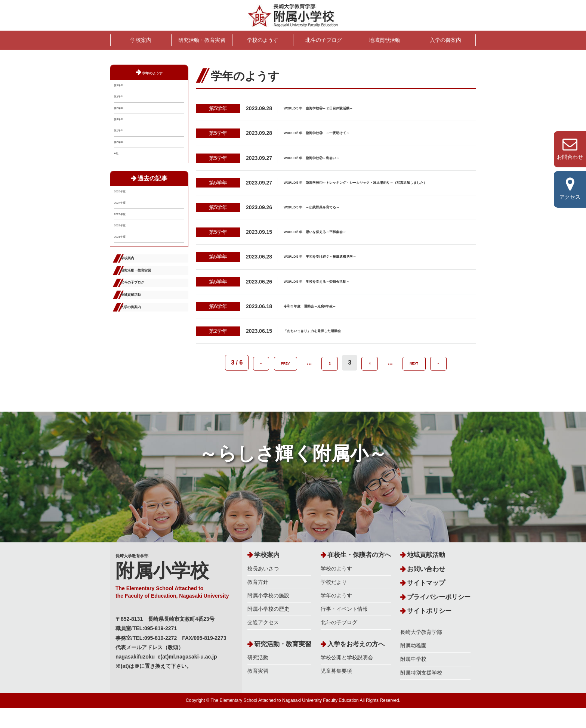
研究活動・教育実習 (202, 40)
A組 (118, 192)
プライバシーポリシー (439, 617)
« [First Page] (260, 368)
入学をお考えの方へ (356, 664)
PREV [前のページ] (286, 368)
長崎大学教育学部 (176, 595)
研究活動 (258, 677)
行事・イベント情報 (344, 629)
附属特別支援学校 (421, 693)
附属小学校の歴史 (268, 629)
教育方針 (258, 602)
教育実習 (258, 691)
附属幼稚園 (413, 665)
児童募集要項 (336, 691)
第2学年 (123, 105)
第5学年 (123, 157)
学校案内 (141, 40)
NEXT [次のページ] (414, 368)
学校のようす (263, 40)
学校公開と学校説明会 (347, 677)
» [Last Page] (439, 368)
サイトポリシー (429, 631)
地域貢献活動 (385, 40)
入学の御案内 (445, 40)
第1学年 (123, 88)
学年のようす (152, 72)
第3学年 (123, 123)
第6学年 (123, 174)
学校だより (334, 602)
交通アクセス (263, 642)
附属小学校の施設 (268, 615)
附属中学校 (413, 679)
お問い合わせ (426, 589)
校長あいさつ (263, 588)
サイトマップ (426, 603)
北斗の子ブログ (324, 40)
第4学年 (123, 140)
